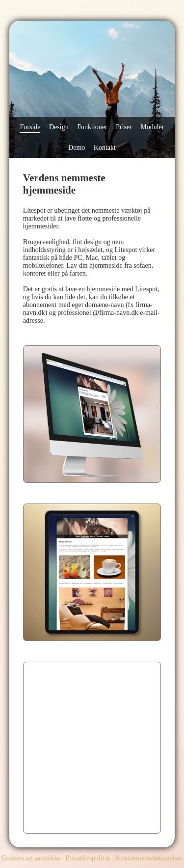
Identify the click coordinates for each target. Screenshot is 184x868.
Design (59, 127)
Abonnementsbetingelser (148, 858)
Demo (77, 148)
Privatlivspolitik (87, 858)
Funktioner (92, 127)
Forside (30, 127)
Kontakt (105, 148)
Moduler (152, 127)
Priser (124, 127)
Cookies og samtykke (31, 858)
